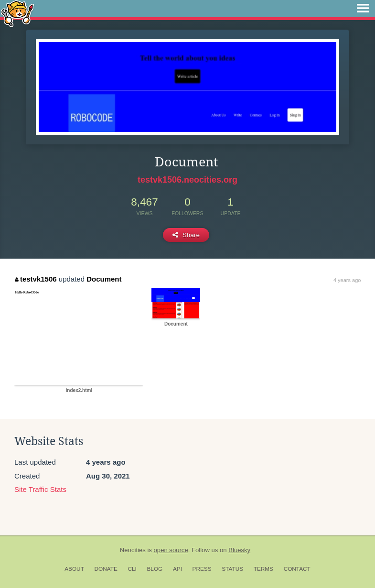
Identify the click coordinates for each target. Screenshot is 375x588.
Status (232, 569)
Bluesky (239, 550)
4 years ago (347, 280)
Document (104, 279)
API (177, 569)
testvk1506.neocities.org (187, 180)
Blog (155, 569)
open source (171, 550)
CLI (132, 569)
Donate (106, 569)
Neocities (133, 550)
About (74, 569)
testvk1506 (36, 279)
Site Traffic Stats (40, 489)
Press (202, 569)
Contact (297, 569)
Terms (263, 569)
